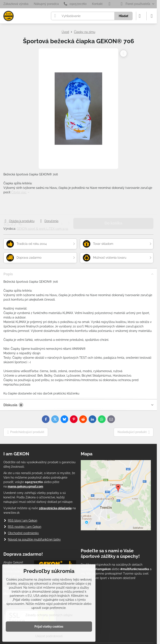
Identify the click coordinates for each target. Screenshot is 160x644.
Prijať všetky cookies (49, 627)
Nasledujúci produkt (134, 432)
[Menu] (152, 16)
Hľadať (123, 16)
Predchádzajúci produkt (26, 432)
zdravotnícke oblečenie (55, 508)
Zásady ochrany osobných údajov (49, 615)
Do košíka (113, 207)
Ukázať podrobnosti (49, 636)
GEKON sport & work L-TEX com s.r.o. (43, 229)
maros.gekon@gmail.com (25, 486)
